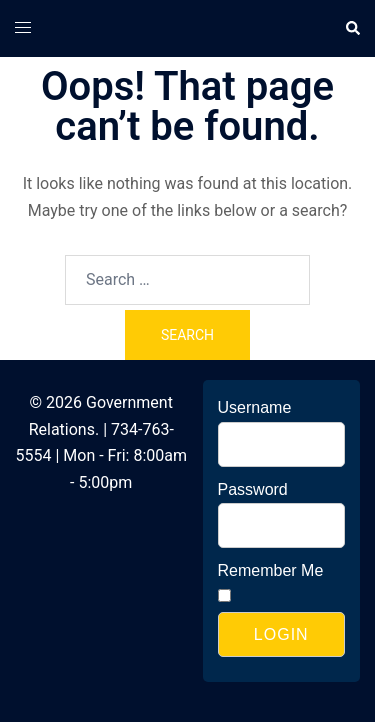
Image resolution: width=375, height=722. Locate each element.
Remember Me (271, 570)
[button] (352, 28)
